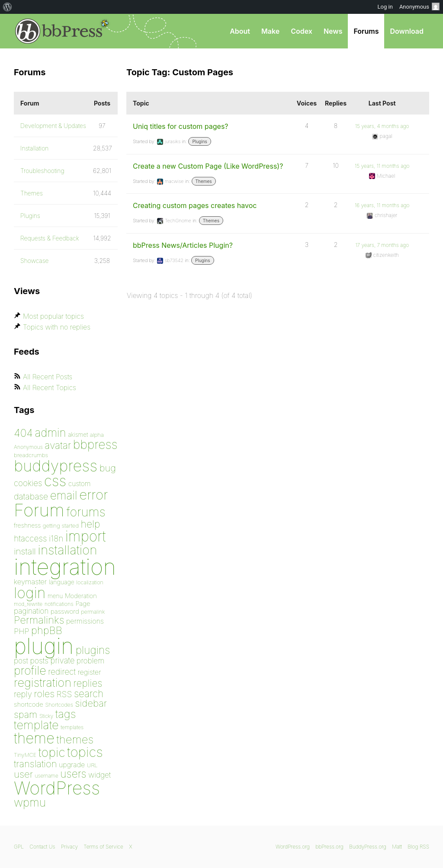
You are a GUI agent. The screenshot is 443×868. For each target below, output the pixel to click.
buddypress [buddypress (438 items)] (56, 466)
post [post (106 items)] (21, 661)
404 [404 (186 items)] (23, 433)
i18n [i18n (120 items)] (56, 539)
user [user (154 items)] (23, 774)
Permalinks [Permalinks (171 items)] (39, 620)
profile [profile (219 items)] (30, 671)
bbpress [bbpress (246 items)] (95, 444)
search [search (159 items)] (89, 693)
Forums (366, 31)
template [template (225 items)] (36, 725)
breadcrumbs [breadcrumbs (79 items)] (31, 455)
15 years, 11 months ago (382, 166)
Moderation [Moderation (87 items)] (81, 596)
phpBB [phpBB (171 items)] (47, 630)
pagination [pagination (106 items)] (31, 611)
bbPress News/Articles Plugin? (183, 245)
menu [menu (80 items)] (55, 596)
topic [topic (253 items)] (52, 752)
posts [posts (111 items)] (39, 661)
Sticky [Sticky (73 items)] (46, 716)
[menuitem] (8, 7)
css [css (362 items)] (55, 481)
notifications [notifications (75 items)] (59, 604)
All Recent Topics (50, 388)
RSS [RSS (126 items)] (64, 694)
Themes (204, 181)
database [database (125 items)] (31, 496)
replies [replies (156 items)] (88, 683)
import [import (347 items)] (86, 536)
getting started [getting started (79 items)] (61, 525)
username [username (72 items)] (47, 776)
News (333, 31)
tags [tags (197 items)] (66, 714)
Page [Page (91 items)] (83, 604)
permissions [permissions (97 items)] (85, 621)
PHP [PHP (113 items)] (21, 631)
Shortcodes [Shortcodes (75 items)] (59, 705)
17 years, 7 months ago (382, 245)
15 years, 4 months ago (382, 126)
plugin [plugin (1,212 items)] (44, 646)
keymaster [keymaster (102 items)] (30, 582)
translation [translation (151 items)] (35, 764)
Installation (35, 148)
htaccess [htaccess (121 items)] (30, 538)
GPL (19, 847)
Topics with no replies (57, 327)
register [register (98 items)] (89, 672)
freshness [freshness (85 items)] (27, 525)
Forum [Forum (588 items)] (39, 510)
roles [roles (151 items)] (44, 694)
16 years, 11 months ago (382, 205)
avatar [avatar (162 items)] (58, 445)
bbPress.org (59, 31)
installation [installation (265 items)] (68, 550)
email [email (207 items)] (64, 495)
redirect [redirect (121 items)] (62, 672)
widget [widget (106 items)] (100, 775)
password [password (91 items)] (65, 611)
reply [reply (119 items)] (23, 694)
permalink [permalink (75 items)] (93, 612)
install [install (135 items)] (25, 551)
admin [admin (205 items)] (51, 433)
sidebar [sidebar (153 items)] (91, 703)
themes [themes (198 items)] (75, 739)
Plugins (199, 141)
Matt (397, 847)
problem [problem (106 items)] (90, 661)
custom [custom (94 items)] (80, 484)
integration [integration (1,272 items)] (65, 567)
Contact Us (42, 847)
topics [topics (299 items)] (85, 752)
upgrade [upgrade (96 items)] (72, 765)
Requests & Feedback (50, 238)
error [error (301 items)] (93, 495)
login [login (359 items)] (30, 593)
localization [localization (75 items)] (90, 582)
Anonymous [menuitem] (419, 6)
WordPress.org (293, 847)
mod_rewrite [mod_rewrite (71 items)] (28, 604)
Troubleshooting (42, 171)
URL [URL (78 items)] (92, 765)
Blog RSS (418, 847)
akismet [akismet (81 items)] (78, 435)
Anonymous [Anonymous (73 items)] (28, 447)
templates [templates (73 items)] (72, 727)
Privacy (69, 847)
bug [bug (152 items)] (108, 468)
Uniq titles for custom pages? (181, 126)
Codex (302, 31)
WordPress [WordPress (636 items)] (57, 788)
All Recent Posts (48, 377)
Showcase (35, 261)
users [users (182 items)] (73, 774)
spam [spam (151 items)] (26, 714)
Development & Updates (53, 126)
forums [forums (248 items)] (86, 512)
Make (270, 31)
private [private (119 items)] (62, 661)
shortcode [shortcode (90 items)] (29, 704)
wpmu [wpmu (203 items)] (30, 802)
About (240, 31)
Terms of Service (103, 847)
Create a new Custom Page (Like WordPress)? (208, 166)
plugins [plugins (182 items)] (93, 650)
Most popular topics (53, 316)
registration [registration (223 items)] (43, 683)
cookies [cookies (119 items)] (28, 483)
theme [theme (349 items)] (34, 738)
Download (407, 31)
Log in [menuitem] (385, 7)
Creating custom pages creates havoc (195, 205)
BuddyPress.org (368, 847)
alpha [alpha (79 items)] (97, 435)
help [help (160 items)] (91, 524)
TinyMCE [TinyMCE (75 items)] (25, 755)
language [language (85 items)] (62, 582)
